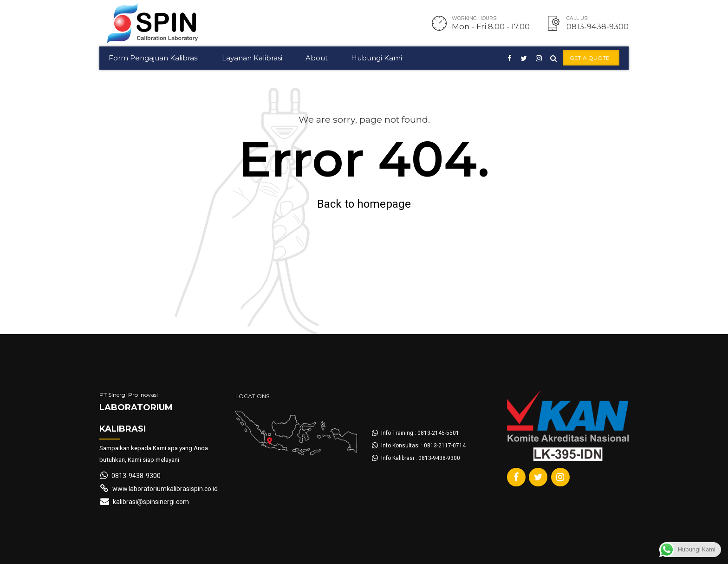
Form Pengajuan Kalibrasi (154, 58)
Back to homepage (364, 204)
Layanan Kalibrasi (252, 58)
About (317, 58)
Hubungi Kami (377, 58)
